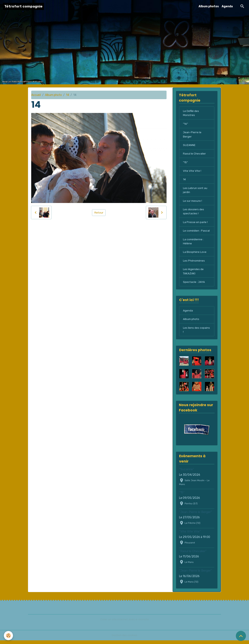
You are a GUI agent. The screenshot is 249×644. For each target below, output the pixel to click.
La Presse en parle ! (195, 224)
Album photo (53, 95)
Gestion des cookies (124, 639)
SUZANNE (189, 146)
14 (68, 95)
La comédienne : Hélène (193, 244)
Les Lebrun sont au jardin (195, 192)
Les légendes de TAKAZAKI (193, 274)
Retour (99, 212)
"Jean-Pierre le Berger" (196, 516)
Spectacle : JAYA (194, 285)
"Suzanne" (187, 473)
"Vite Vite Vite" (190, 535)
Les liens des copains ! (196, 333)
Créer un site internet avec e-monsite (125, 623)
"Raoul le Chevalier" (193, 555)
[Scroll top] (241, 636)
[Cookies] (9, 636)
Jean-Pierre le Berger (192, 135)
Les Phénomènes (194, 263)
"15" (185, 163)
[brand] (23, 6)
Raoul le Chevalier (194, 155)
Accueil (36, 95)
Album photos (209, 6)
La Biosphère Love (195, 255)
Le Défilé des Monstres (191, 113)
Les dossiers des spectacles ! (193, 213)
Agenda (227, 6)
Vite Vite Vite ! (192, 172)
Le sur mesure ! (193, 202)
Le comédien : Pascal (197, 233)
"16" (185, 124)
